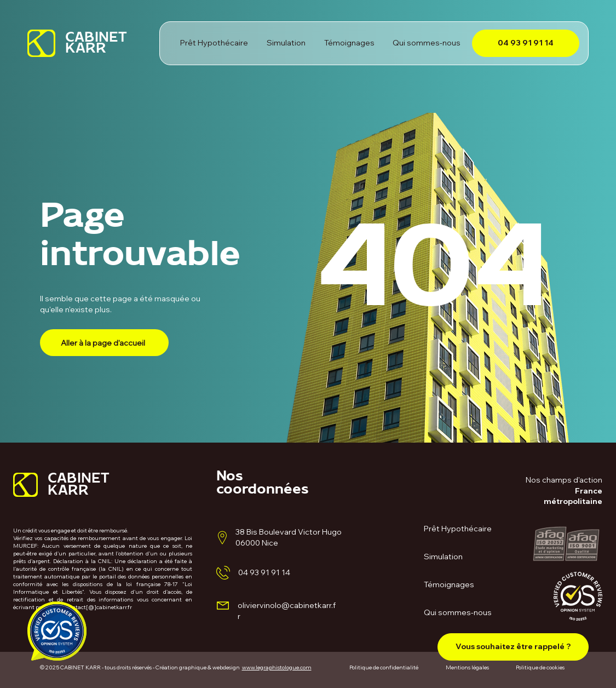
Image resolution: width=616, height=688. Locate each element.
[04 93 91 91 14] (526, 43)
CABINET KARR (96, 46)
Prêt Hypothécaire (458, 529)
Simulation (443, 557)
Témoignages (449, 584)
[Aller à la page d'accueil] (104, 343)
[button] (513, 647)
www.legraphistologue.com (277, 667)
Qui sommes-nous (458, 612)
